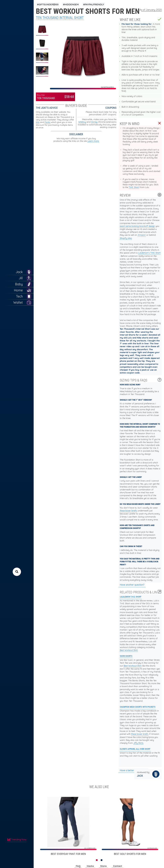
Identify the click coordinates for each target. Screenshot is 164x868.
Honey (94, 122)
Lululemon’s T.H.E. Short (149, 253)
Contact (118, 866)
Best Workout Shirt (129, 650)
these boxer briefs (128, 511)
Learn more (93, 141)
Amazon (142, 235)
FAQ (78, 866)
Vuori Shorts (126, 656)
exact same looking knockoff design (137, 226)
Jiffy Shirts (138, 743)
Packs (47, 122)
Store (103, 866)
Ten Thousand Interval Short (60, 18)
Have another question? (132, 585)
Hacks (90, 866)
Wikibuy (82, 122)
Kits (38, 122)
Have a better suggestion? (133, 770)
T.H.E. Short (134, 187)
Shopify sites (126, 238)
